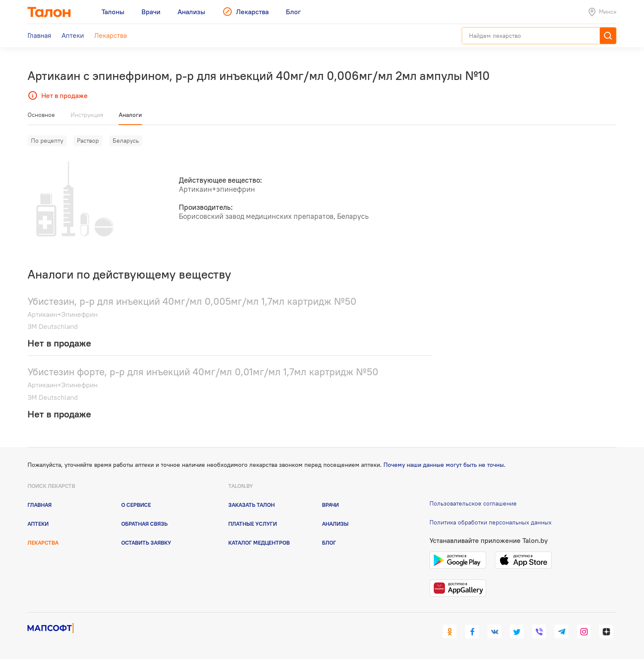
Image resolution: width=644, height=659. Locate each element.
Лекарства (43, 543)
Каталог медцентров (259, 543)
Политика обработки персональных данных (491, 522)
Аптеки (38, 524)
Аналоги (130, 115)
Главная (40, 505)
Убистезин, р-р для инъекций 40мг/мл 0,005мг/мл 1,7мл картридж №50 (192, 301)
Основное (41, 115)
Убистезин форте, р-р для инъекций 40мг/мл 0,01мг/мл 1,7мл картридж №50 (203, 372)
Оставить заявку (146, 543)
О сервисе (136, 505)
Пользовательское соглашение (473, 503)
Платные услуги (253, 524)
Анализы (335, 524)
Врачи (330, 505)
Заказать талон (251, 505)
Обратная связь (144, 524)
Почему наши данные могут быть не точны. (445, 465)
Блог (329, 543)
